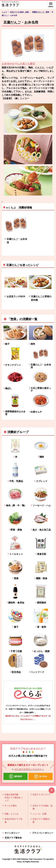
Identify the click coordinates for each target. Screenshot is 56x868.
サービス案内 (11, 806)
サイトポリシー (12, 833)
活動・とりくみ (12, 814)
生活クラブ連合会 (13, 838)
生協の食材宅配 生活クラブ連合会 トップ (14, 798)
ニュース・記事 (40, 814)
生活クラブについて (42, 795)
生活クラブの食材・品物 (42, 807)
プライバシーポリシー (43, 833)
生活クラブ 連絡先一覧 (42, 820)
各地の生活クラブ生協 (14, 820)
